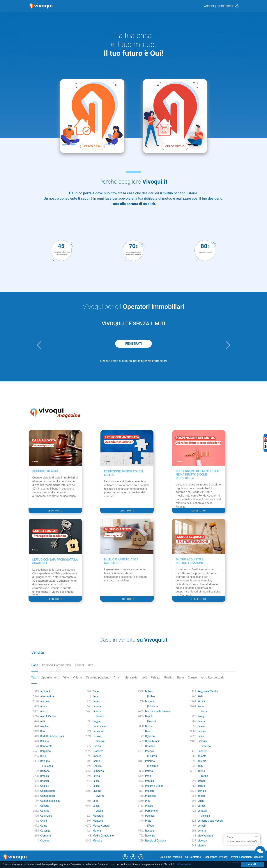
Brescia (45, 776)
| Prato (150, 826)
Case (35, 665)
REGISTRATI (133, 344)
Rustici (169, 677)
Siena (201, 736)
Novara (149, 726)
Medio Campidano (103, 836)
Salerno (202, 721)
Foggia (97, 721)
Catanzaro (46, 816)
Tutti (34, 677)
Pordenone (151, 811)
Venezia (202, 811)
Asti (43, 721)
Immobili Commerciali (56, 665)
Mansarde (131, 677)
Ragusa (150, 831)
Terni (200, 766)
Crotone (45, 841)
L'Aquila (97, 766)
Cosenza (45, 831)
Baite (181, 677)
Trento (201, 786)
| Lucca (98, 811)
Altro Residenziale (213, 677)
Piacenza (150, 796)
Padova (149, 751)
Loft (144, 677)
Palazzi (156, 677)
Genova (97, 736)
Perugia (150, 781)
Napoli (149, 716)
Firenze (97, 711)
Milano (149, 691)
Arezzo (44, 711)
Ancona (45, 701)
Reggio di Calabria (156, 841)
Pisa (148, 801)
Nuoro (149, 731)
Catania (45, 811)
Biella (43, 756)
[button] (39, 345)
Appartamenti (50, 677)
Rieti (200, 696)
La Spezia (98, 771)
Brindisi (45, 781)
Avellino (45, 726)
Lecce (96, 781)
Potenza (150, 816)
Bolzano (45, 771)
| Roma (203, 711)
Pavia (148, 776)
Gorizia (97, 746)
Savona (202, 731)
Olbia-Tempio (153, 741)
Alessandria (47, 696)
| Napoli (151, 721)
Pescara (150, 791)
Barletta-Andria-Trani (52, 736)
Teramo (202, 761)
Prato (148, 821)
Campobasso (48, 796)
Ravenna (150, 836)
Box (90, 665)
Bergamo (46, 751)
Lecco (96, 786)
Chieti (44, 821)
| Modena (151, 706)
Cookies (259, 857)
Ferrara (97, 706)
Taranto (202, 756)
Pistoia (149, 806)
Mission (177, 857)
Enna (96, 696)
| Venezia (204, 816)
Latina (96, 776)
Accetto (253, 864)
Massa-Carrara (101, 826)
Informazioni (184, 864)
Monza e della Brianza (158, 711)
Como (44, 826)
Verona (202, 831)
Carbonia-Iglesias (50, 801)
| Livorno (99, 796)
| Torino (203, 776)
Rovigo (202, 716)
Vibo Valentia (205, 836)
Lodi (95, 801)
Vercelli (202, 826)
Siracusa (203, 741)
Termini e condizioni (241, 857)
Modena (150, 701)
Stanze (192, 677)
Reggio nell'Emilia (208, 691)
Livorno (97, 791)
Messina (98, 841)
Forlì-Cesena (100, 726)
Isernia (97, 761)
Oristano (150, 746)
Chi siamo (165, 857)
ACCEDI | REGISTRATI (221, 6)
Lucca (96, 806)
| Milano (151, 696)
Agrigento (46, 691)
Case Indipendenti (98, 677)
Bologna (45, 761)
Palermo (150, 761)
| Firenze (98, 716)
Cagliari (45, 786)
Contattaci (196, 857)
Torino (201, 771)
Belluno (45, 741)
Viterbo (202, 846)
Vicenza (202, 841)
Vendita (38, 652)
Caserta (45, 806)
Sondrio (202, 751)
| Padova (151, 756)
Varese (202, 806)
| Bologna (47, 766)
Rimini (201, 701)
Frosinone (98, 731)
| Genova (99, 741)
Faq (186, 857)
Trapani (202, 781)
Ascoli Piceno (48, 716)
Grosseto (98, 751)
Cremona (46, 836)
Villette (77, 677)
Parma (149, 771)
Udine (201, 801)
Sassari (202, 726)
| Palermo (152, 766)
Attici (117, 677)
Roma (201, 706)
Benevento (46, 746)
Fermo (96, 701)
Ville (66, 677)
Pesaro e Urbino (154, 786)
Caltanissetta (48, 791)
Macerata (98, 816)
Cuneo (96, 691)
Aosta (44, 706)
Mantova (98, 821)
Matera (97, 831)
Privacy (223, 857)
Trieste (202, 796)
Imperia (97, 756)
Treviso (202, 791)
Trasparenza (210, 857)
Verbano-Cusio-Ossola (210, 821)
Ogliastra (150, 736)
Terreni (79, 665)
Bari (43, 731)
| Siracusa (204, 746)
